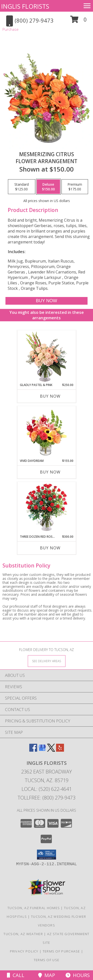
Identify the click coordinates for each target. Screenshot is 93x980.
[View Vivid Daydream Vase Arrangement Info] (46, 433)
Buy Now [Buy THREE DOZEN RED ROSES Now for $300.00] (50, 548)
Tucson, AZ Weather (23, 934)
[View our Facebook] (33, 750)
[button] (78, 21)
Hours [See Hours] (78, 975)
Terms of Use (47, 960)
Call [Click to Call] (16, 975)
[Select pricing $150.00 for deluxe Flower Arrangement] (48, 187)
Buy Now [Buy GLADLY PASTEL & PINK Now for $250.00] (50, 396)
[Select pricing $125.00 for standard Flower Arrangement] (22, 187)
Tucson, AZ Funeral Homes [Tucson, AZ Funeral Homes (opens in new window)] (34, 908)
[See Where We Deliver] (47, 661)
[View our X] (51, 750)
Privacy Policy (24, 951)
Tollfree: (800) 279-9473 (46, 798)
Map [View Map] (47, 975)
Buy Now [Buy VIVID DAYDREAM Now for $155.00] (50, 472)
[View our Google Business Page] (42, 750)
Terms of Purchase (61, 951)
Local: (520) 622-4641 (47, 789)
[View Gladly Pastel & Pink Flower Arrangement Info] (46, 357)
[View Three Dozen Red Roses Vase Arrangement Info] (46, 508)
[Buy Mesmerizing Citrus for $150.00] (46, 301)
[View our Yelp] (60, 750)
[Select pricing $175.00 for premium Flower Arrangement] (75, 187)
